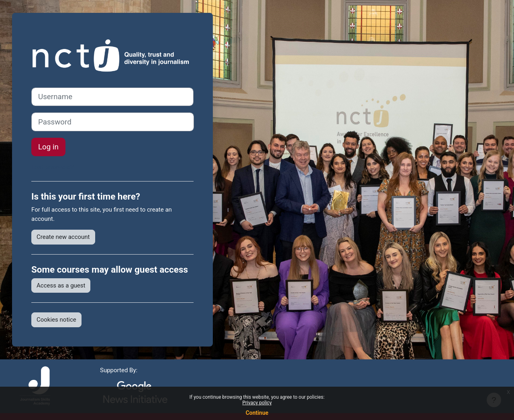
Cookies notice (56, 320)
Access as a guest (61, 285)
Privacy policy (257, 403)
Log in (48, 147)
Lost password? (52, 167)
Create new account (63, 237)
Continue (257, 413)
